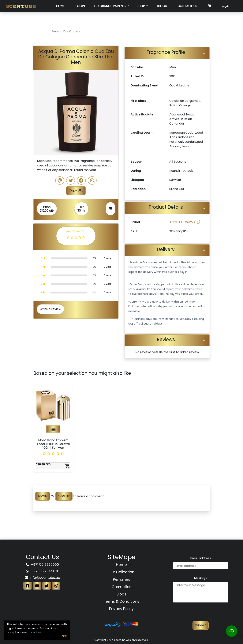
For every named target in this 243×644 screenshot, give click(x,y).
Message (201, 578)
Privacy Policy (121, 609)
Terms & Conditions (121, 601)
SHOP (141, 6)
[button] (40, 112)
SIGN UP (64, 496)
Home (60, 6)
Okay (64, 636)
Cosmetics (121, 587)
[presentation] (201, 613)
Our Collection (121, 572)
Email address (201, 558)
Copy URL (76, 190)
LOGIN (43, 496)
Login (80, 6)
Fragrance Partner (110, 6)
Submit (201, 625)
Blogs (162, 6)
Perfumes (121, 579)
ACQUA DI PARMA (185, 222)
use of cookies (32, 632)
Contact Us (187, 6)
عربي (225, 6)
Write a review (50, 309)
